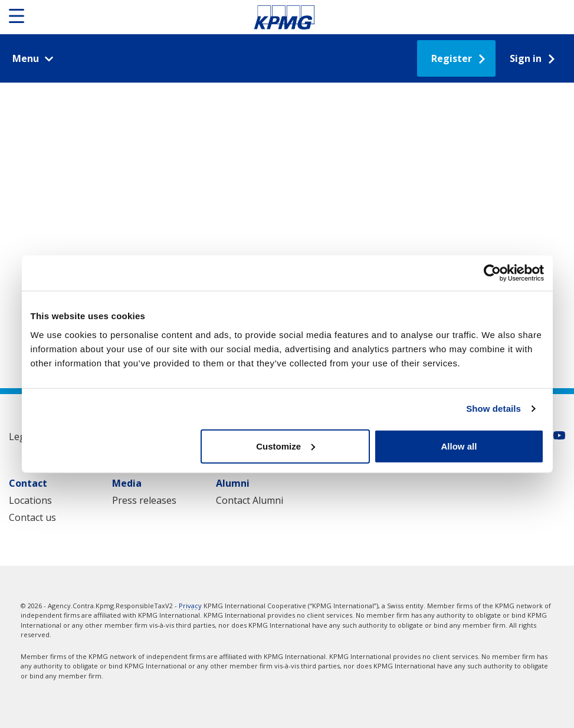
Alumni (233, 483)
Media (127, 483)
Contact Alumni (250, 500)
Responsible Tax (284, 17)
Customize (286, 446)
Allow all (459, 446)
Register (452, 58)
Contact (28, 483)
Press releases (144, 500)
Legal (21, 437)
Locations (30, 500)
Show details (493, 409)
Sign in (526, 58)
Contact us (32, 517)
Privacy (190, 606)
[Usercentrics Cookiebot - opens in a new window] (492, 273)
